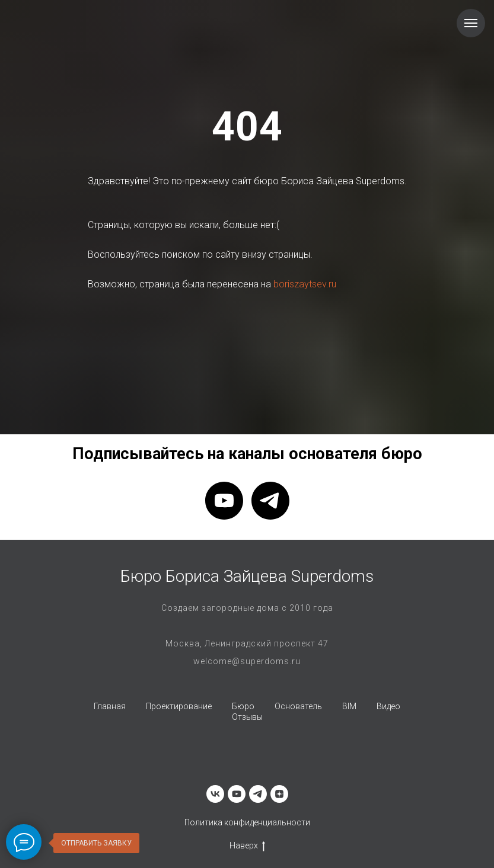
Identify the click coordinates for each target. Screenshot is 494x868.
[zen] (279, 794)
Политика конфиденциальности (247, 822)
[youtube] (224, 501)
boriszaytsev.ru (305, 284)
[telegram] (270, 501)
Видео (388, 706)
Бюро (243, 706)
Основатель (298, 706)
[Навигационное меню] (471, 23)
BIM (349, 706)
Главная (110, 706)
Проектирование (179, 706)
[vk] (215, 794)
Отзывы (247, 717)
